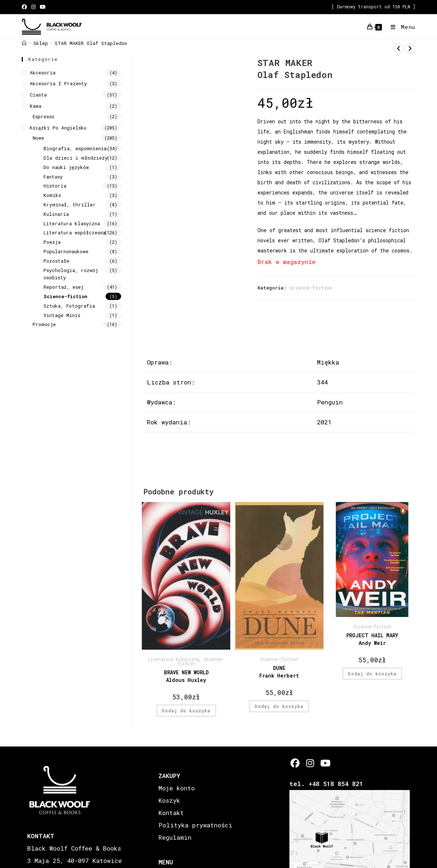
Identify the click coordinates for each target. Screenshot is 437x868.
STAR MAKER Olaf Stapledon (91, 43)
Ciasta (38, 95)
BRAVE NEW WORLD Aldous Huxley (186, 676)
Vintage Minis (62, 315)
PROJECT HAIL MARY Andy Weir (372, 639)
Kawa (36, 106)
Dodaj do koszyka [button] (186, 711)
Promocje (44, 324)
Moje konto (177, 788)
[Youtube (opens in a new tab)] (43, 7)
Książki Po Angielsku (58, 128)
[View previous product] (399, 49)
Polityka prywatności (195, 825)
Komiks (52, 195)
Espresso (44, 116)
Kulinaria (56, 214)
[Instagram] (310, 763)
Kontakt (171, 813)
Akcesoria (43, 73)
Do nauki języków (66, 167)
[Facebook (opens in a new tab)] (25, 7)
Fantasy (53, 177)
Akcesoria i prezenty (58, 83)
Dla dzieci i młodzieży (76, 158)
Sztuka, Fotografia (69, 306)
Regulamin (175, 837)
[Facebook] (295, 763)
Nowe (38, 138)
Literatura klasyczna (173, 659)
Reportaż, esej (63, 287)
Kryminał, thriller (70, 205)
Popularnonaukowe (66, 251)
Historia (55, 186)
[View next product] (410, 49)
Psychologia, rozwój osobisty (71, 274)
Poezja (52, 242)
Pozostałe (56, 261)
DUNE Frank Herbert (279, 672)
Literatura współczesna (75, 233)
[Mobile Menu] (400, 27)
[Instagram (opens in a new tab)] (33, 7)
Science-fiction (311, 288)
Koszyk (169, 800)
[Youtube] (325, 763)
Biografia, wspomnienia (75, 148)
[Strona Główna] (24, 43)
